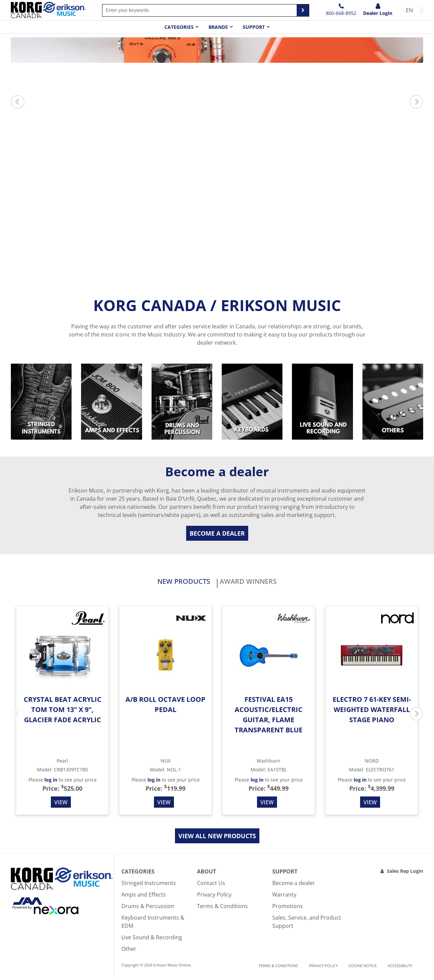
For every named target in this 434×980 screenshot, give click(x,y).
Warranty (284, 898)
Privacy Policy (214, 898)
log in (51, 783)
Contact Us (211, 887)
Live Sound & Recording (152, 941)
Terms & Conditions (222, 910)
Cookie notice (363, 969)
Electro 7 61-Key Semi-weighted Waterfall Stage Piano (372, 713)
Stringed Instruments (149, 887)
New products (166, 584)
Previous (18, 102)
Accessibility (400, 969)
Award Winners (265, 584)
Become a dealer (217, 533)
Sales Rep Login (405, 875)
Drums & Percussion (148, 910)
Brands (218, 27)
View (61, 806)
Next (416, 102)
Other (129, 953)
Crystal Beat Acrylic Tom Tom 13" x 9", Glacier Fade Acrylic (63, 713)
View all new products (217, 840)
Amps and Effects (144, 898)
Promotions (288, 910)
